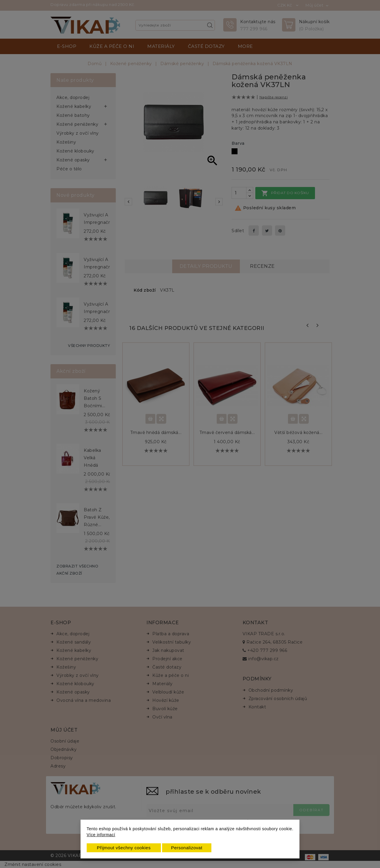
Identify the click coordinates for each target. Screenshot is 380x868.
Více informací (101, 835)
